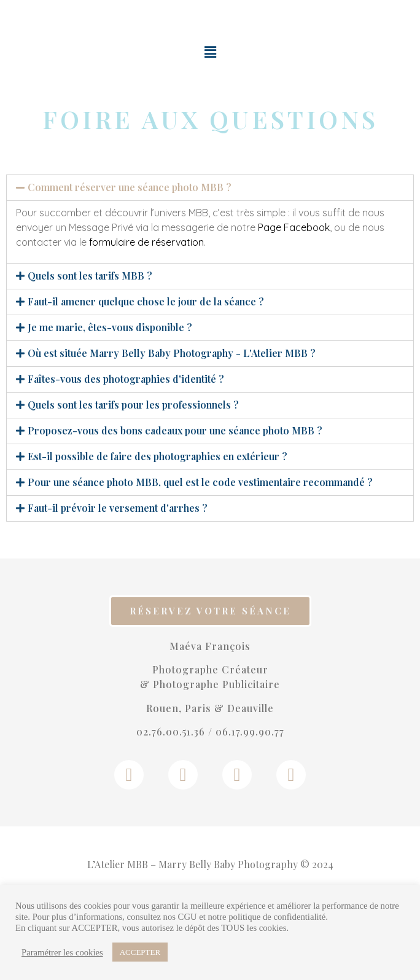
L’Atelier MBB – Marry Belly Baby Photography (192, 864)
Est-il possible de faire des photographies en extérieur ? (157, 456)
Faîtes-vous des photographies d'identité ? (126, 379)
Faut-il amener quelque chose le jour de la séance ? (146, 301)
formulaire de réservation (146, 242)
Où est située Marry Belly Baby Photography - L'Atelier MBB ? (172, 353)
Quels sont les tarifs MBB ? (90, 276)
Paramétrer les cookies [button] (62, 952)
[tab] (210, 188)
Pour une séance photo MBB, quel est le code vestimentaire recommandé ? (200, 482)
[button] (210, 611)
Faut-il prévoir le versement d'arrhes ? (118, 508)
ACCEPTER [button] (140, 952)
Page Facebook (294, 227)
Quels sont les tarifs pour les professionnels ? (133, 405)
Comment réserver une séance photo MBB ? (130, 187)
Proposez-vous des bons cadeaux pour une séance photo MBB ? (175, 430)
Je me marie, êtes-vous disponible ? (110, 327)
